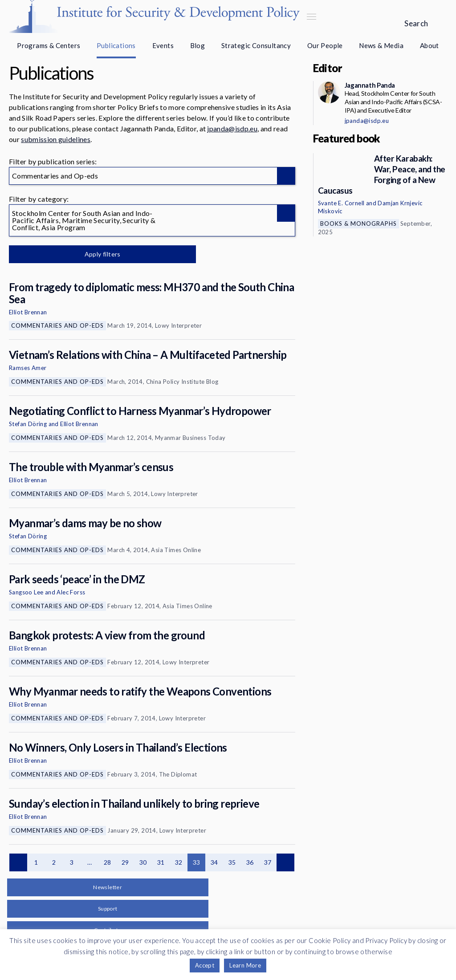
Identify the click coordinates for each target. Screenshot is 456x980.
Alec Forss (71, 592)
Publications (116, 45)
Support (108, 909)
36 (250, 862)
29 (125, 862)
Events (163, 45)
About (430, 45)
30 (143, 862)
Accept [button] (205, 965)
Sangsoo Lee (26, 592)
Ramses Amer (28, 368)
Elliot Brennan (28, 312)
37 (268, 862)
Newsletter (108, 887)
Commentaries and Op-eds (57, 325)
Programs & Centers (49, 45)
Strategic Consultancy (256, 45)
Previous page (18, 862)
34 (214, 862)
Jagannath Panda (370, 85)
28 (108, 862)
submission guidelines (56, 139)
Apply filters (102, 254)
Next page (285, 862)
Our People (325, 45)
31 (161, 862)
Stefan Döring (28, 424)
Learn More (245, 965)
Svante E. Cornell (341, 203)
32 (179, 862)
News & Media (381, 45)
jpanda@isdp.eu (232, 128)
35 (232, 862)
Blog (198, 45)
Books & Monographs (358, 224)
